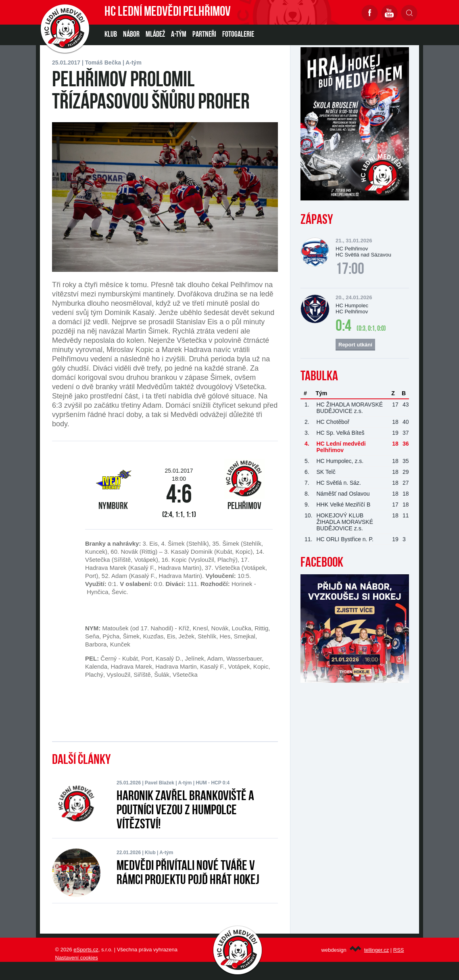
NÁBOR (131, 35)
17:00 (350, 270)
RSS (399, 950)
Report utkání (355, 345)
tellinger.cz (377, 950)
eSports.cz (86, 950)
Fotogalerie (238, 35)
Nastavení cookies (77, 958)
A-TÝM (179, 35)
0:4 (343, 327)
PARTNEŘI (204, 35)
